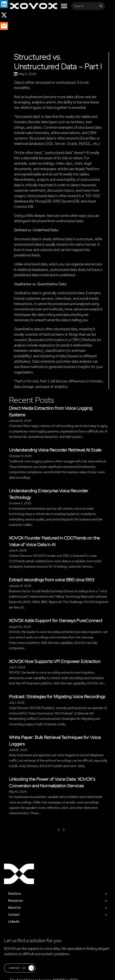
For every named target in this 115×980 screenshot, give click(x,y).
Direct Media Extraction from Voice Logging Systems (51, 411)
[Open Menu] (64, 6)
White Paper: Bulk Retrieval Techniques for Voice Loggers (55, 740)
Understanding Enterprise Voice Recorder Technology (49, 494)
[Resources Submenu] (107, 901)
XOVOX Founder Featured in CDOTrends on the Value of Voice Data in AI (54, 541)
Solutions (15, 894)
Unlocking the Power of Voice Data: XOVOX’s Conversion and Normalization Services (52, 782)
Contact (14, 915)
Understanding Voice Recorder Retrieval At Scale (55, 450)
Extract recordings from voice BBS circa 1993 (52, 580)
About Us (14, 908)
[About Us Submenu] (107, 908)
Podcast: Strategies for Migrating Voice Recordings (57, 696)
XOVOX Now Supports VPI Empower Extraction (55, 661)
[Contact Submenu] (107, 915)
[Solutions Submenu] (107, 894)
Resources (15, 901)
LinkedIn (14, 922)
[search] (101, 6)
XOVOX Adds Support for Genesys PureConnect (56, 620)
